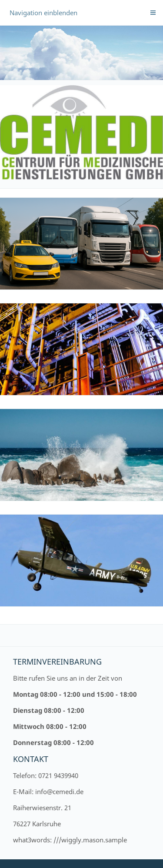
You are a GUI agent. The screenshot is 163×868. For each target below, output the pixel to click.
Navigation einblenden (43, 13)
